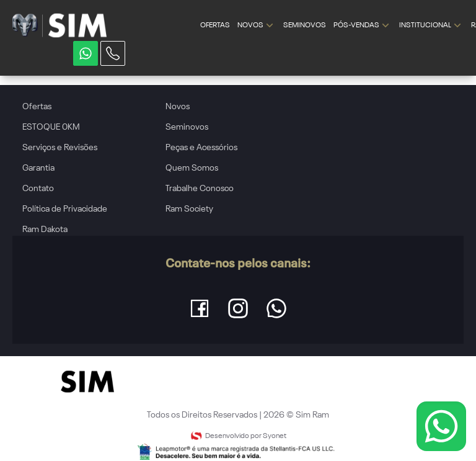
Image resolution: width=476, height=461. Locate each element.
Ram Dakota (45, 230)
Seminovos (187, 127)
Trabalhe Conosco (200, 189)
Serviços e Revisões (60, 148)
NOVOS (257, 25)
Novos (178, 107)
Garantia (38, 168)
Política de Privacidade (65, 209)
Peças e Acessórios (201, 148)
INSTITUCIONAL (431, 25)
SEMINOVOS (305, 25)
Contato (38, 189)
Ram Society (189, 209)
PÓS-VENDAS (363, 25)
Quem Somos (192, 168)
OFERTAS (215, 25)
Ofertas (37, 107)
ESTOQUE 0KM (51, 127)
